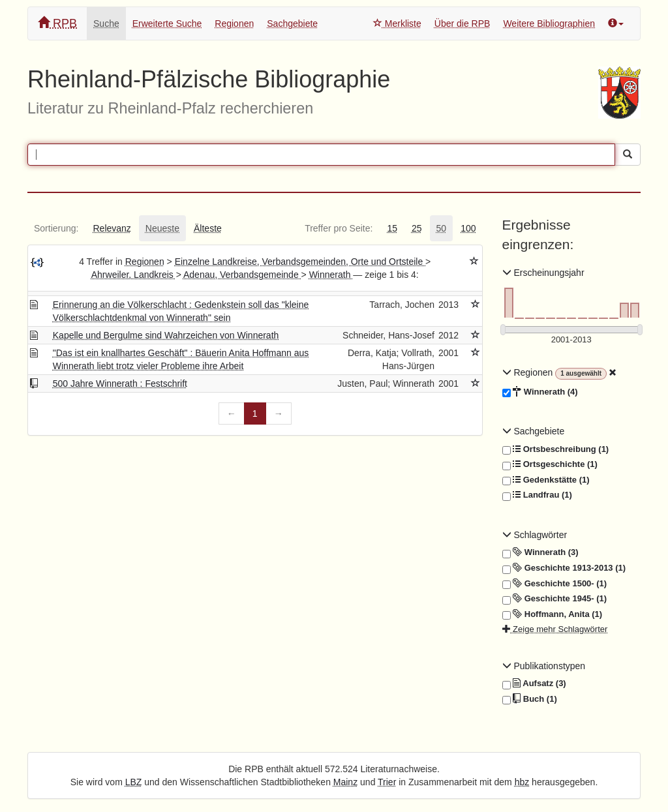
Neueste (162, 228)
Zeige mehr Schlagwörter (555, 629)
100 (468, 228)
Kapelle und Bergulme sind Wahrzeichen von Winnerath (166, 335)
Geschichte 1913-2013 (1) (564, 568)
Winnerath (331, 275)
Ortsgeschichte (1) (550, 464)
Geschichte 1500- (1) (555, 584)
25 (417, 228)
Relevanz (112, 228)
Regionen (234, 23)
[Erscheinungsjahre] (572, 340)
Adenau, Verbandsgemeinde (242, 275)
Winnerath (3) (540, 552)
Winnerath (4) (540, 392)
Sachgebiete (292, 23)
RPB (57, 23)
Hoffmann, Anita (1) (553, 614)
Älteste (208, 228)
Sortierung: (56, 228)
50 (442, 228)
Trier (387, 782)
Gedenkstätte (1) (546, 480)
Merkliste (397, 23)
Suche (106, 23)
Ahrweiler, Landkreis (134, 275)
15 (392, 228)
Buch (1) (530, 699)
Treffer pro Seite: (339, 228)
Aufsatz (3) (534, 684)
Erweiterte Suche (167, 23)
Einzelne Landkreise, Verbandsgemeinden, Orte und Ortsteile (300, 262)
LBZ (134, 782)
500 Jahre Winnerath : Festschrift (120, 383)
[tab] (56, 228)
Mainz (345, 782)
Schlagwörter (535, 535)
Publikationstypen (544, 666)
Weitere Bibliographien (549, 23)
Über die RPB (463, 23)
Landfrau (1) (537, 495)
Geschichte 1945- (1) (555, 599)
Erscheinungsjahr (543, 273)
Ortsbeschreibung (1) (556, 449)
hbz (522, 782)
